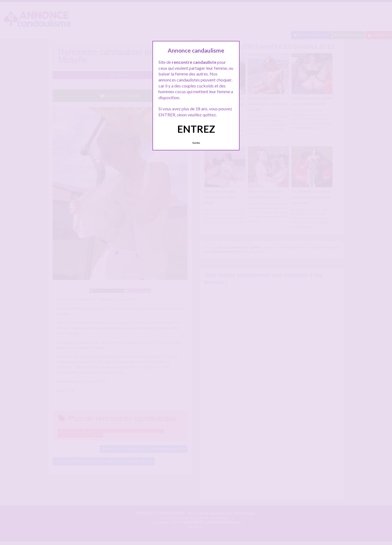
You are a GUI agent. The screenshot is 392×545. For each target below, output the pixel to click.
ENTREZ (196, 129)
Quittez (196, 143)
